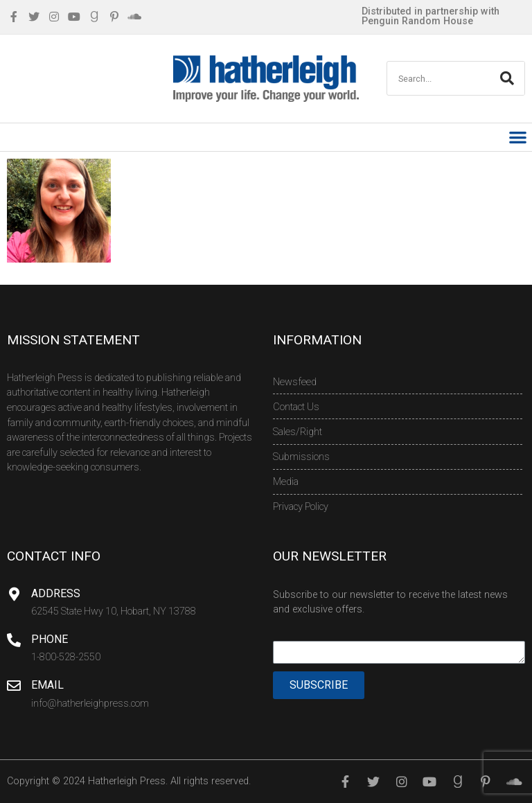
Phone (50, 639)
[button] (518, 138)
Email (47, 685)
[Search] (507, 78)
